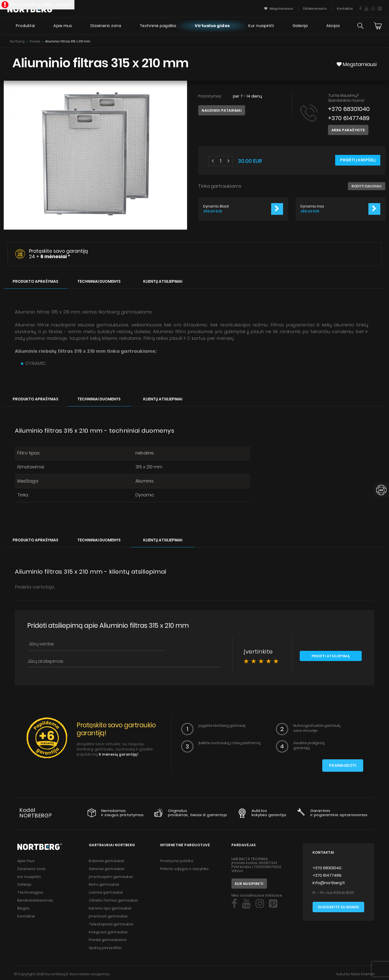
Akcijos (333, 26)
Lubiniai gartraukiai (107, 891)
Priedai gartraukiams (109, 938)
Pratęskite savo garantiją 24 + (58, 254)
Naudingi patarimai (222, 110)
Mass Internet (363, 971)
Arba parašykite (348, 130)
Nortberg (17, 41)
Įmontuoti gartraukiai (109, 914)
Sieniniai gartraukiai (107, 868)
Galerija (300, 26)
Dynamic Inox (312, 206)
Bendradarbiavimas (36, 899)
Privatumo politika (177, 861)
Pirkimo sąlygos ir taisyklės (185, 868)
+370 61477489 (349, 118)
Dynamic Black (216, 206)
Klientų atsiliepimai (163, 281)
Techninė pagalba (158, 26)
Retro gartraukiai (105, 884)
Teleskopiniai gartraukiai (112, 922)
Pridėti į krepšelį (358, 160)
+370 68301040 (349, 109)
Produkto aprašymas (35, 281)
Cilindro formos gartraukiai (114, 899)
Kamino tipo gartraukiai (111, 907)
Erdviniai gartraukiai (107, 861)
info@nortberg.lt (329, 883)
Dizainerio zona (105, 26)
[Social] (234, 904)
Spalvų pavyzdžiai (106, 945)
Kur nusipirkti (261, 26)
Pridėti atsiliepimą (331, 656)
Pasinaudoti (343, 765)
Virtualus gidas (212, 26)
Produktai (25, 26)
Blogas (24, 907)
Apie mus (62, 26)
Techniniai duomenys (99, 281)
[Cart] (378, 26)
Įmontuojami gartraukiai (112, 876)
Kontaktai (26, 914)
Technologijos (31, 891)
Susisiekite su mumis (339, 907)
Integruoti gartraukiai (109, 930)
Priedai (35, 41)
